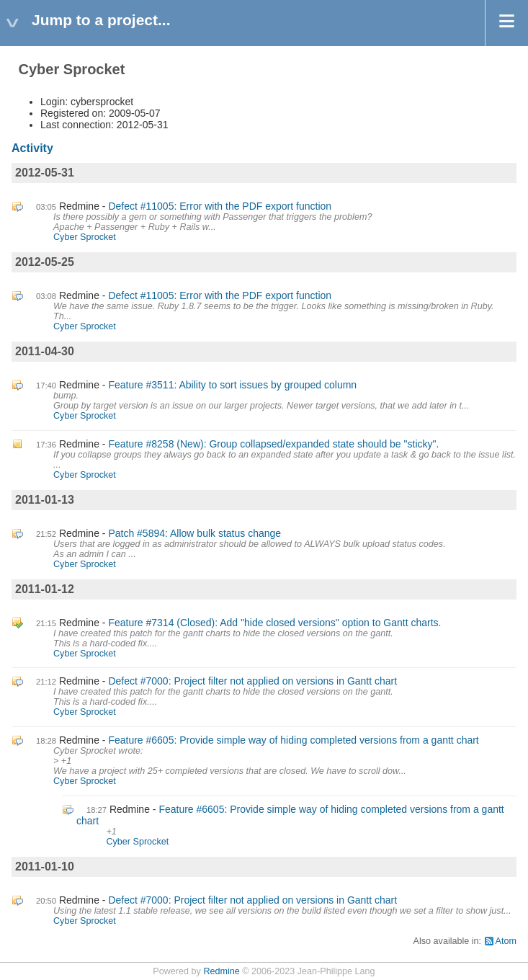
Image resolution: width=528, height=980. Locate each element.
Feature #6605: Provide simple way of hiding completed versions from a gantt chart (293, 740)
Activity (32, 148)
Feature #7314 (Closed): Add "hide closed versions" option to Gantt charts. (274, 623)
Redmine (221, 971)
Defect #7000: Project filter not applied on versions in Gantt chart (252, 681)
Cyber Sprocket (85, 237)
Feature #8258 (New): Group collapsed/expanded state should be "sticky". (273, 444)
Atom (506, 941)
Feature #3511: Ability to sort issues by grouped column (232, 385)
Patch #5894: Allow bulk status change (194, 533)
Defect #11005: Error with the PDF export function (220, 206)
